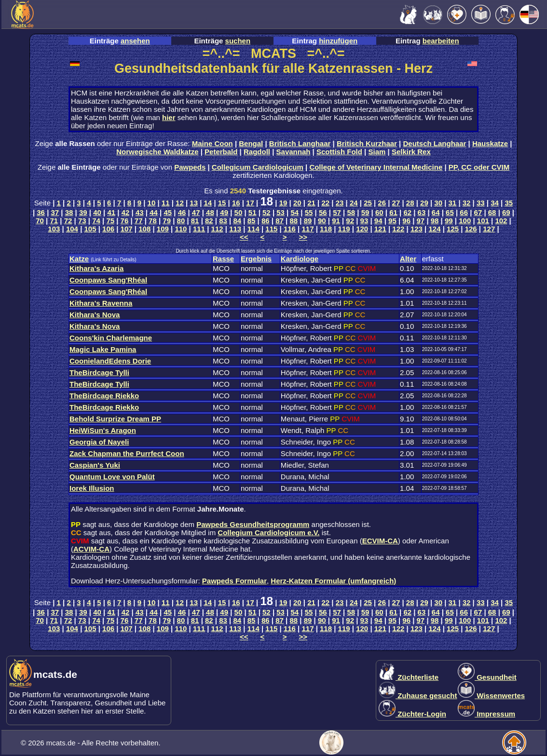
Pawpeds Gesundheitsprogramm (253, 524)
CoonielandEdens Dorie (110, 361)
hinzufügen (338, 41)
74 (96, 221)
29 (424, 203)
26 (382, 203)
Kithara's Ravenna (101, 303)
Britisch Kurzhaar (367, 143)
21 (311, 203)
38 (69, 212)
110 (181, 229)
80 (181, 221)
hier (169, 117)
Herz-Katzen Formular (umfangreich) (333, 581)
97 (421, 221)
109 (163, 229)
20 (297, 203)
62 (407, 212)
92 (350, 221)
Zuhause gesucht (418, 695)
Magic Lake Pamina (103, 349)
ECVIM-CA (380, 541)
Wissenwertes (491, 695)
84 (237, 221)
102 (501, 221)
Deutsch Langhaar (435, 143)
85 (252, 221)
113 (235, 229)
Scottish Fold (339, 152)
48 (210, 212)
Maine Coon (212, 143)
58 (351, 212)
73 (82, 221)
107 (127, 229)
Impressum (486, 714)
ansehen (135, 41)
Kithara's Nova (95, 315)
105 (90, 229)
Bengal (251, 143)
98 (435, 221)
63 (422, 212)
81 (195, 221)
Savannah (294, 152)
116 (290, 229)
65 (450, 212)
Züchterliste (409, 677)
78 (153, 221)
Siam (377, 152)
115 (271, 229)
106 (108, 229)
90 (322, 221)
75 (110, 221)
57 (337, 212)
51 (253, 212)
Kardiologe (300, 259)
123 (417, 229)
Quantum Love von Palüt (112, 477)
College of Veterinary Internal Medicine (376, 167)
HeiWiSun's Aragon (103, 430)
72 (68, 221)
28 (410, 203)
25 (368, 203)
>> (303, 237)
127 (489, 229)
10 (152, 203)
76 (125, 221)
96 (406, 221)
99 (449, 221)
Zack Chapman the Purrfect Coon (127, 453)
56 (323, 212)
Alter (408, 259)
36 (41, 212)
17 (250, 203)
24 (354, 203)
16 (236, 203)
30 (438, 203)
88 (294, 221)
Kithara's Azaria (96, 268)
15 (222, 203)
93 (364, 221)
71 (54, 221)
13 (194, 203)
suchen (238, 41)
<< (244, 237)
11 (166, 203)
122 (398, 229)
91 (336, 221)
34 (495, 203)
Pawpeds (190, 167)
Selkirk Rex (411, 152)
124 (435, 229)
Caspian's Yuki (95, 465)
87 (280, 221)
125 (453, 229)
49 (224, 212)
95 (392, 221)
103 (54, 229)
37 (55, 212)
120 (362, 229)
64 (436, 212)
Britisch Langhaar (300, 143)
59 (365, 212)
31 (453, 203)
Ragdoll (257, 152)
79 (167, 221)
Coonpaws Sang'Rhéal (108, 280)
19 (283, 203)
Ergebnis (256, 259)
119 (344, 229)
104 (72, 229)
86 (266, 221)
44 (154, 212)
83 (223, 221)
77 (139, 221)
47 (196, 212)
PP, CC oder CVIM (479, 167)
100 (465, 221)
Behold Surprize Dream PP (115, 419)
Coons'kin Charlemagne (111, 338)
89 (308, 221)
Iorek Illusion (92, 488)
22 (325, 203)
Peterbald (221, 152)
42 (126, 212)
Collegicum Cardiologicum (258, 167)
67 (478, 212)
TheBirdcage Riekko (104, 396)
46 (182, 212)
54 (295, 212)
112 (217, 229)
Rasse (223, 259)
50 (239, 212)
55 (309, 212)
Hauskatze (490, 143)
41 (111, 212)
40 (97, 212)
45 (168, 212)
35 (509, 203)
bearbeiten (441, 41)
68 (492, 212)
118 (326, 229)
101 (483, 221)
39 (83, 212)
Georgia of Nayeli (99, 442)
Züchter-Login (412, 714)
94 (378, 221)
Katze (79, 259)
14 (208, 203)
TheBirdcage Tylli (99, 372)
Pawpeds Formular (234, 581)
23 (340, 203)
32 (467, 203)
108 (144, 229)
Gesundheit (487, 677)
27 (396, 203)
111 (199, 229)
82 (209, 221)
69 (506, 212)
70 (40, 221)
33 (481, 203)
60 (379, 212)
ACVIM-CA (91, 549)
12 (180, 203)
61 (393, 212)
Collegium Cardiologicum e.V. (268, 533)
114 (253, 229)
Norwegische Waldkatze (157, 152)
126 (471, 229)
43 (140, 212)
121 (380, 229)
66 (464, 212)
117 (308, 229)
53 (280, 212)
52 (267, 212)
